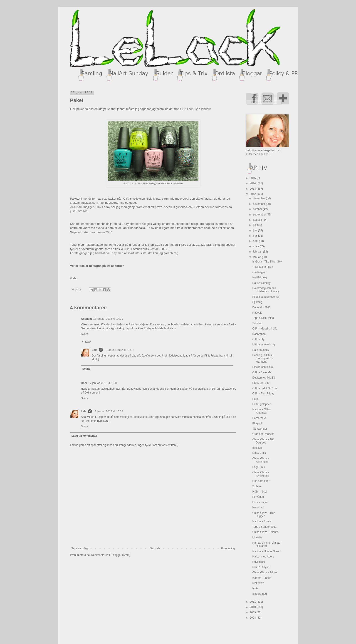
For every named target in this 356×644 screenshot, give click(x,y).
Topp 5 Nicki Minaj (263, 318)
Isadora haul (260, 594)
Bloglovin (258, 424)
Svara (85, 334)
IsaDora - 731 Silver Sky (267, 262)
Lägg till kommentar (84, 436)
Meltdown (258, 583)
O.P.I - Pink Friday (263, 394)
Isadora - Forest (262, 521)
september (260, 215)
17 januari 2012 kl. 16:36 (103, 383)
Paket (256, 399)
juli (255, 225)
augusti (258, 220)
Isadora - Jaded (262, 578)
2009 (253, 612)
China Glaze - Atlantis (265, 532)
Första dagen (260, 502)
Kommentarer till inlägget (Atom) (111, 555)
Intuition (257, 448)
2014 (253, 183)
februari (258, 252)
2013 (253, 189)
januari (257, 257)
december (259, 198)
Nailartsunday (261, 350)
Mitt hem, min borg (263, 344)
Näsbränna (259, 334)
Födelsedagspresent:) (265, 297)
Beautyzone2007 (101, 232)
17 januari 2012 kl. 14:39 (108, 319)
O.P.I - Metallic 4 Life (265, 329)
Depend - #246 (261, 307)
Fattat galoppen (262, 404)
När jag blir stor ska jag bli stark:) (266, 544)
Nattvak (257, 313)
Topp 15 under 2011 (264, 527)
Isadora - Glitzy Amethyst (261, 411)
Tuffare (256, 486)
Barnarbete (259, 418)
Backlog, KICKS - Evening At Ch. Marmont (263, 358)
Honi (84, 383)
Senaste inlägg (80, 548)
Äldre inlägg (228, 548)
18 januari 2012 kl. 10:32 (108, 411)
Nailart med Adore (263, 557)
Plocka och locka (262, 367)
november (259, 204)
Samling (257, 323)
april (256, 241)
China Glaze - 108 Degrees (263, 441)
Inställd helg (260, 277)
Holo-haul (258, 508)
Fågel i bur (259, 467)
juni (255, 230)
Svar (88, 342)
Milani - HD (259, 453)
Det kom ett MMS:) (264, 378)
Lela (95, 350)
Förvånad (258, 497)
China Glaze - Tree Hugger (264, 515)
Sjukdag (257, 302)
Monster (257, 537)
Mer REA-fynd (261, 567)
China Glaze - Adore (265, 572)
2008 (253, 618)
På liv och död (261, 383)
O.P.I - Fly (258, 339)
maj (256, 236)
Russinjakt (258, 562)
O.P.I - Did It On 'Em (264, 388)
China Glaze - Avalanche (261, 460)
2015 (253, 178)
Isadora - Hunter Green (266, 551)
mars (256, 246)
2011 (253, 602)
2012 (253, 194)
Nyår (255, 588)
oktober (258, 209)
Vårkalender (260, 429)
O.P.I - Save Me (262, 372)
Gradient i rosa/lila (263, 434)
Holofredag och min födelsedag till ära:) (265, 290)
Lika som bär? (261, 481)
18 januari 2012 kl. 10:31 (119, 350)
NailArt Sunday (261, 283)
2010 (253, 607)
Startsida (155, 548)
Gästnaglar (259, 272)
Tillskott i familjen (263, 267)
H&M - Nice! (260, 492)
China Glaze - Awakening (261, 474)
